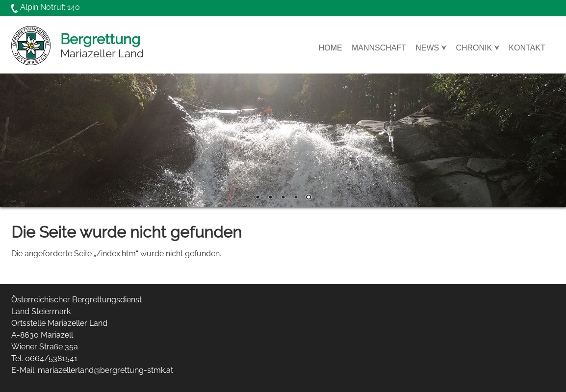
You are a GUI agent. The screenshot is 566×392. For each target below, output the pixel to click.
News (427, 48)
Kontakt (527, 48)
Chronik (474, 48)
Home (331, 48)
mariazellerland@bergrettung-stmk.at (105, 370)
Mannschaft (379, 48)
